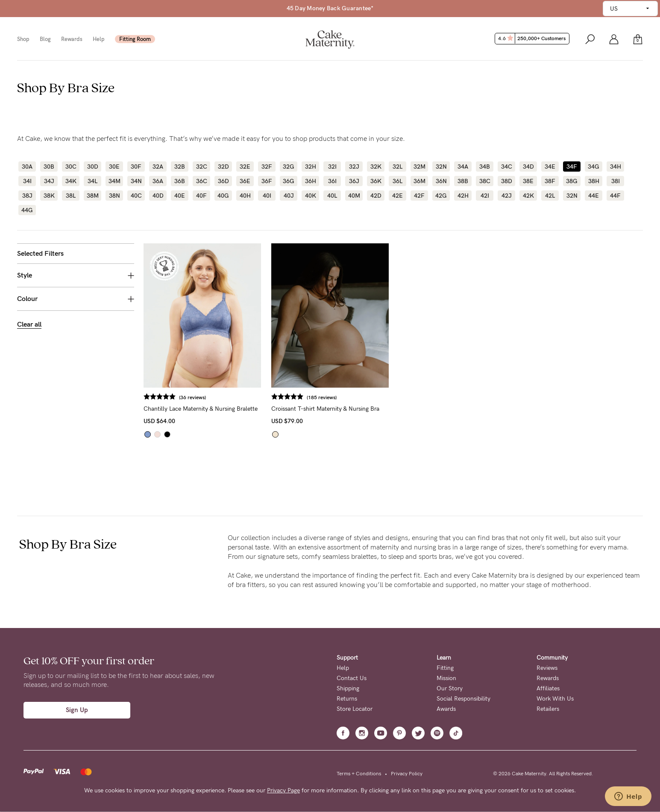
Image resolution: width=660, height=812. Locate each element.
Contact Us (352, 678)
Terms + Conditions (359, 774)
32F (267, 166)
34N (136, 181)
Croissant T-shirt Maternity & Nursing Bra (325, 409)
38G (572, 181)
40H (245, 196)
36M (419, 181)
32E (245, 166)
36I (332, 181)
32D (223, 166)
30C (71, 166)
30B (49, 166)
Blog (45, 39)
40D (158, 196)
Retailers (548, 709)
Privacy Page (283, 790)
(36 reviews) (192, 397)
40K (311, 196)
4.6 (533, 38)
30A (27, 166)
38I (616, 181)
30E (114, 166)
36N (441, 181)
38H (594, 181)
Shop (23, 39)
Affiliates (548, 688)
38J (27, 196)
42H (463, 196)
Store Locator (355, 709)
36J (354, 181)
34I (27, 181)
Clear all (29, 324)
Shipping (348, 688)
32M (419, 166)
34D (528, 166)
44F (615, 196)
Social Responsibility (463, 699)
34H (616, 166)
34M (114, 181)
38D (507, 181)
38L (71, 196)
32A (158, 166)
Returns (347, 699)
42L (550, 196)
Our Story (450, 688)
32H (311, 166)
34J (49, 181)
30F (136, 166)
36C (202, 181)
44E (594, 196)
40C (136, 196)
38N (114, 196)
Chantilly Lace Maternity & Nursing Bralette (201, 409)
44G (27, 210)
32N (441, 166)
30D (93, 166)
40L (332, 196)
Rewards (72, 39)
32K (376, 166)
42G (441, 196)
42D (376, 196)
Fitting (445, 668)
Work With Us (555, 699)
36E (245, 181)
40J (289, 196)
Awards (446, 709)
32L (397, 166)
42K (528, 196)
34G (594, 166)
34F (572, 166)
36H (311, 181)
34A (463, 166)
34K (71, 181)
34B (485, 166)
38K (49, 196)
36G (289, 181)
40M (354, 196)
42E (397, 196)
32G (289, 166)
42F (419, 196)
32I (332, 166)
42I (485, 196)
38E (528, 181)
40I (267, 196)
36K (376, 181)
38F (550, 181)
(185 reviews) (322, 397)
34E (550, 166)
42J (507, 196)
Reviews (547, 668)
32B (180, 166)
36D (223, 181)
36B (180, 181)
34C (507, 166)
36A (158, 181)
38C (485, 181)
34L (92, 181)
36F (267, 181)
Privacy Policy (407, 774)
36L (397, 181)
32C (202, 166)
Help (99, 39)
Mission (446, 678)
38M (93, 196)
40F (201, 196)
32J (354, 166)
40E (180, 196)
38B (463, 181)
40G (223, 196)
